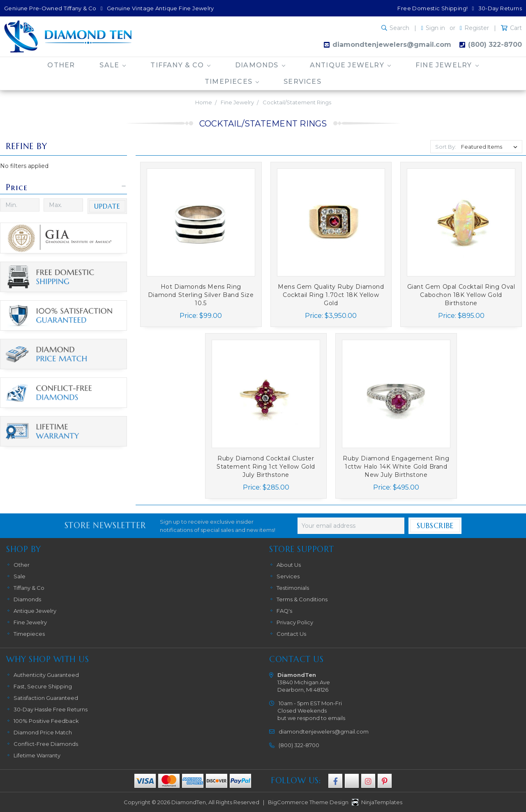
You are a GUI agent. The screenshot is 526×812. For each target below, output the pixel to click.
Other (61, 65)
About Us (289, 565)
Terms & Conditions (302, 599)
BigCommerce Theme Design (308, 802)
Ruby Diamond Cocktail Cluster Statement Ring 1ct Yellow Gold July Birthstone (266, 467)
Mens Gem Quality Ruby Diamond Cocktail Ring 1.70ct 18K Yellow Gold (331, 295)
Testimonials (293, 588)
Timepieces (232, 82)
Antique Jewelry (350, 65)
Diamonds (260, 65)
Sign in (435, 28)
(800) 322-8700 (495, 45)
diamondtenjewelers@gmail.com (392, 45)
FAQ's (284, 611)
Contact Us (291, 634)
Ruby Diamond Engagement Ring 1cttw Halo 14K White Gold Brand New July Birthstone (396, 467)
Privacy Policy (295, 622)
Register (477, 28)
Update (107, 206)
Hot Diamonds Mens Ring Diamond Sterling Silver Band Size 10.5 (201, 295)
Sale (113, 65)
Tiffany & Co (180, 65)
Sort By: (446, 147)
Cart (516, 28)
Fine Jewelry (447, 65)
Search (399, 28)
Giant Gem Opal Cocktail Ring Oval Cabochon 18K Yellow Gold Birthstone (461, 295)
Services (302, 82)
